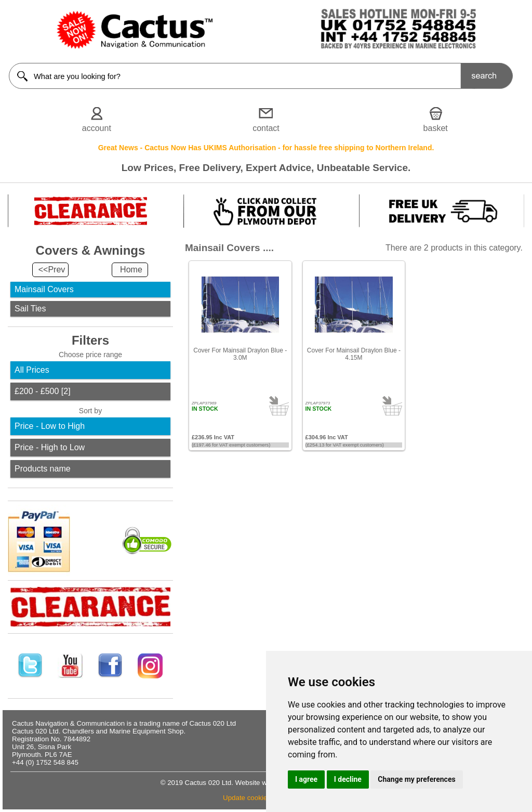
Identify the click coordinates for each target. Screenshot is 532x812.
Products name (43, 469)
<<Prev (52, 270)
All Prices (32, 370)
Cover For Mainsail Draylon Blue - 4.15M (354, 354)
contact (266, 128)
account (97, 128)
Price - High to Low (50, 447)
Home (131, 270)
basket (436, 128)
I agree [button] (306, 779)
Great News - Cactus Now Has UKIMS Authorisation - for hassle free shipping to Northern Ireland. (266, 148)
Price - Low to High (50, 426)
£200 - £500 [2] (43, 391)
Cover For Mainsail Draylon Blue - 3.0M (240, 354)
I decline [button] (348, 779)
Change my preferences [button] (416, 779)
